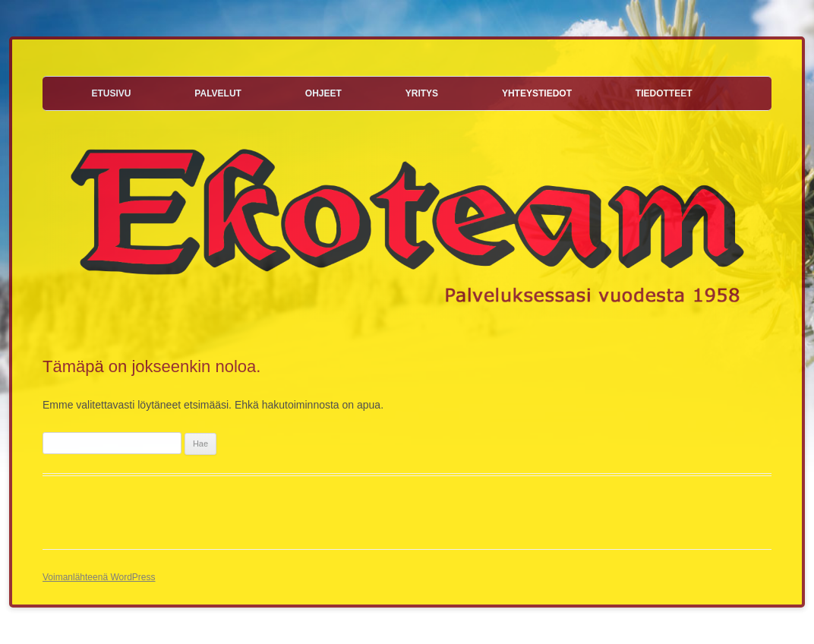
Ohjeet (323, 93)
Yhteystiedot (537, 93)
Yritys (422, 93)
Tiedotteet (664, 93)
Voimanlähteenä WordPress (99, 577)
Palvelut (218, 93)
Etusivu (111, 93)
